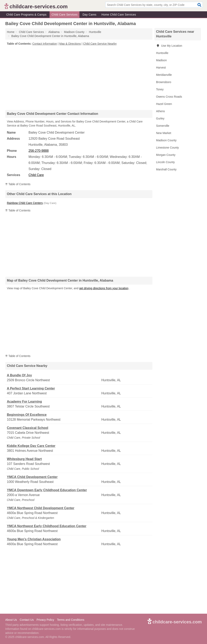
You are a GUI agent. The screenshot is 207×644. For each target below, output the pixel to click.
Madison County (166, 140)
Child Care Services (64, 15)
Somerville (163, 126)
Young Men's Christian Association (34, 539)
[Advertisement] (79, 78)
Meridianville (164, 75)
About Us (11, 620)
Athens (161, 111)
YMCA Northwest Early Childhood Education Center (47, 526)
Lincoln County (165, 162)
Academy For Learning (24, 402)
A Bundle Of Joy (19, 375)
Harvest (161, 68)
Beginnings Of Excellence (27, 415)
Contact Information (45, 44)
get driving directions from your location (104, 288)
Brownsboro (164, 82)
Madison (161, 60)
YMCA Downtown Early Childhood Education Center (47, 490)
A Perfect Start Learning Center (31, 388)
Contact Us (27, 620)
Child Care (36, 175)
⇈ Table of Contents (18, 184)
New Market (164, 133)
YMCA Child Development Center (32, 477)
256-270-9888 (39, 151)
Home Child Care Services (119, 15)
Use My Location (169, 46)
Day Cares (89, 15)
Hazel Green (164, 104)
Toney (160, 89)
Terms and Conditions (71, 620)
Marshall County (166, 169)
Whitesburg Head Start (24, 459)
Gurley (160, 118)
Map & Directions (70, 44)
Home (11, 32)
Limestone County (167, 148)
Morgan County (166, 155)
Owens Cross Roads (169, 97)
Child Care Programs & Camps (26, 15)
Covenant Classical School (28, 428)
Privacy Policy (45, 620)
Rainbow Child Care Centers (25, 203)
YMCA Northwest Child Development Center (41, 508)
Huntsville (162, 53)
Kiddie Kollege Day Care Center (31, 446)
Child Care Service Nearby (100, 44)
